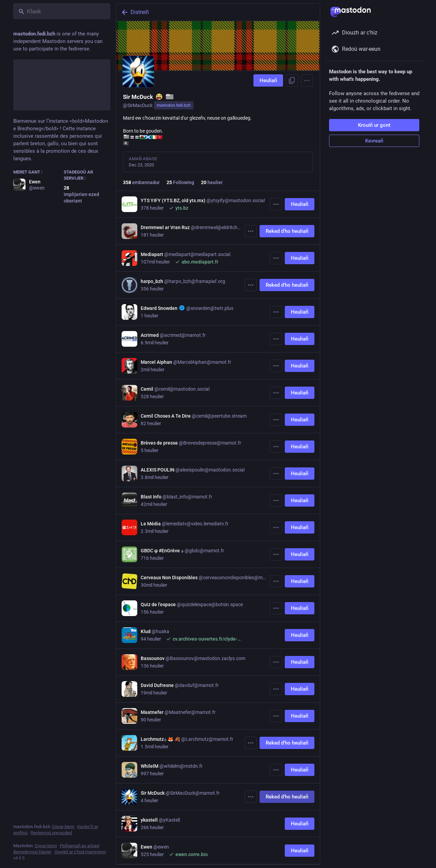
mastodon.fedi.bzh (174, 105)
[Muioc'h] (276, 204)
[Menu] (307, 80)
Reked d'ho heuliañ (287, 231)
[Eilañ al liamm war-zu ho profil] (292, 80)
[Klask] (62, 11)
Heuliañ (268, 80)
